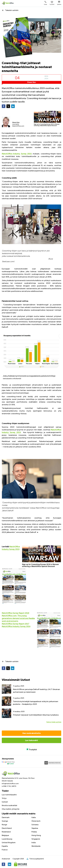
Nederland (6, 832)
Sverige (5, 821)
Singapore (36, 839)
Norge (4, 825)
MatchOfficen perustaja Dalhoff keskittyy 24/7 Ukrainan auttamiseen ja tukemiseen (36, 691)
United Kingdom (9, 843)
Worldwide (36, 846)
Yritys (4, 798)
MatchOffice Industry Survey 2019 (17, 154)
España (5, 846)
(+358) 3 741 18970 (9, 786)
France (5, 850)
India (34, 843)
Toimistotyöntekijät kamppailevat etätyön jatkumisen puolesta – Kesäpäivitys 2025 (36, 703)
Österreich (36, 821)
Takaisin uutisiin (12, 10)
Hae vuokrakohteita (31, 733)
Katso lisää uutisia (54, 722)
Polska (34, 832)
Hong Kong (36, 835)
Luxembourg (7, 839)
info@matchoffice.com (10, 784)
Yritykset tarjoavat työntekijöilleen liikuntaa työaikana (36, 715)
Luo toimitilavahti (9, 795)
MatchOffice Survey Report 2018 (15, 613)
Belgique (5, 835)
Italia (34, 817)
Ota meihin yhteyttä (10, 809)
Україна (35, 828)
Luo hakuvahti (31, 740)
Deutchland (7, 828)
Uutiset (5, 802)
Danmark (6, 817)
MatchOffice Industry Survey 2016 (16, 626)
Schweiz (35, 825)
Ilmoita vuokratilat (9, 805)
